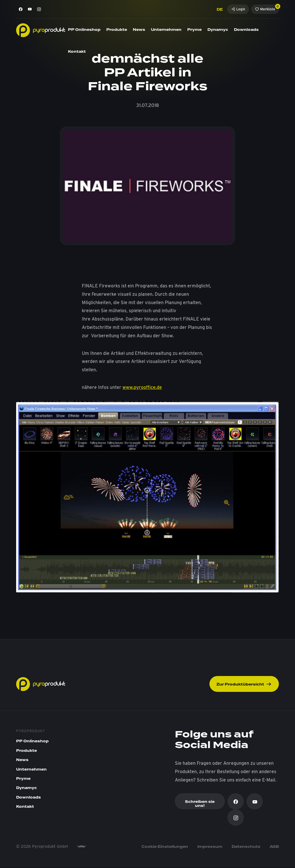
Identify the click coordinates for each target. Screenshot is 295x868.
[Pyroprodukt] (41, 30)
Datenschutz (246, 847)
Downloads (246, 30)
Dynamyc (218, 30)
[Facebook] (21, 9)
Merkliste (267, 8)
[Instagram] (39, 9)
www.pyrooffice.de (142, 387)
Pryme (194, 30)
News (139, 30)
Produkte (117, 30)
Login (238, 9)
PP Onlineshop (84, 30)
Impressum (210, 847)
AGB (274, 847)
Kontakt (77, 52)
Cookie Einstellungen (165, 847)
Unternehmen (166, 30)
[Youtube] (30, 9)
